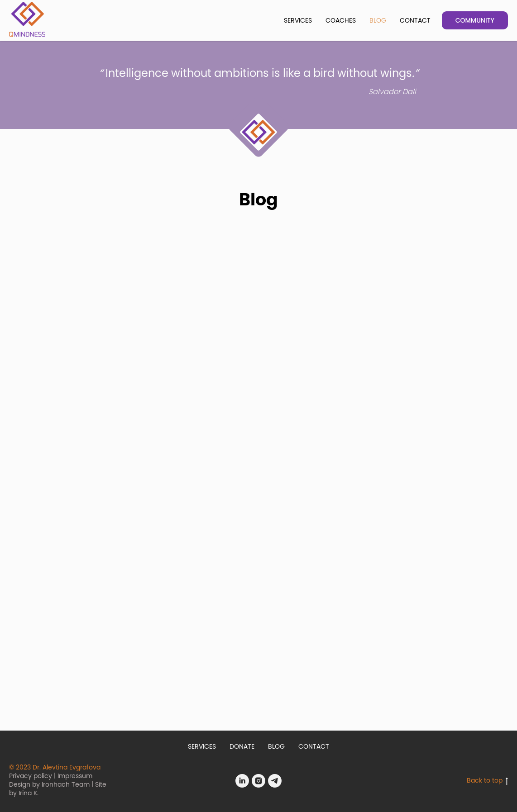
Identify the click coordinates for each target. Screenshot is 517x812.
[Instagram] (258, 781)
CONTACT (415, 21)
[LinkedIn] (242, 781)
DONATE (242, 747)
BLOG (378, 21)
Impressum (75, 776)
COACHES (341, 21)
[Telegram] (275, 781)
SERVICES (298, 21)
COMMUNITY (475, 20)
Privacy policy (31, 776)
